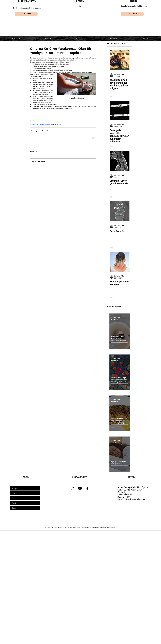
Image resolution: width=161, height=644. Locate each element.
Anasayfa (14, 488)
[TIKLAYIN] (27, 14)
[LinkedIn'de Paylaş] (37, 131)
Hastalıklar (15, 498)
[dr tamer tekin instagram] (73, 488)
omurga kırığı (34, 124)
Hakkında (15, 493)
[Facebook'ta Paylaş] (31, 131)
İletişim (14, 508)
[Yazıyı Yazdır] (47, 131)
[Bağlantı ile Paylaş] (42, 131)
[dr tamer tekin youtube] (80, 488)
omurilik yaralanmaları (47, 124)
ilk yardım (58, 124)
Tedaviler (15, 503)
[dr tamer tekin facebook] (87, 488)
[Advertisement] (67, 546)
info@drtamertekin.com (135, 499)
